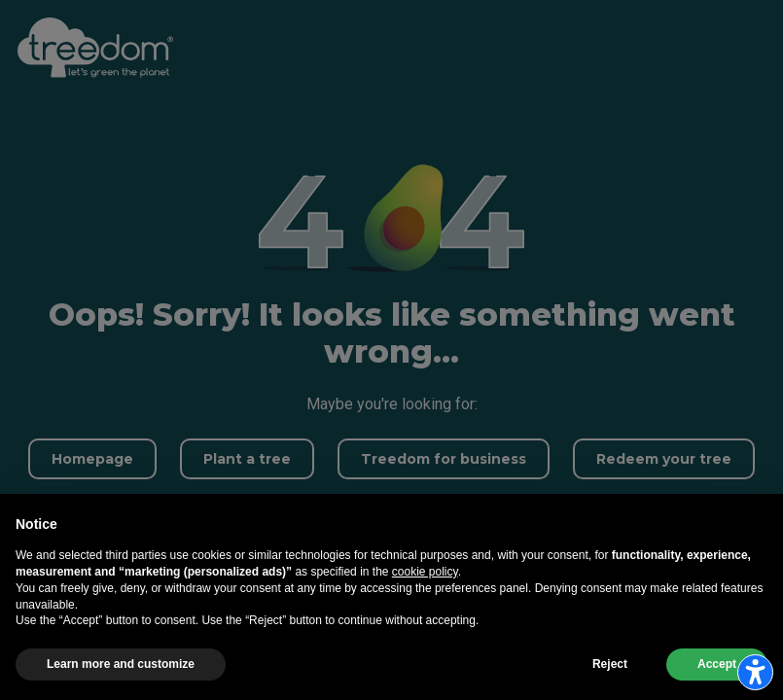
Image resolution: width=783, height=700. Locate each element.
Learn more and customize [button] (121, 664)
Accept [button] (717, 664)
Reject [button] (610, 664)
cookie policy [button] (425, 572)
